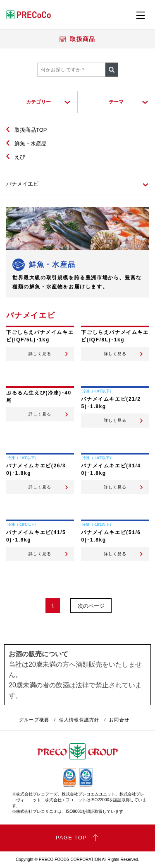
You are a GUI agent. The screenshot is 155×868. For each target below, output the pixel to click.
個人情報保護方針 (79, 720)
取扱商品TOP (31, 130)
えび (20, 157)
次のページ (91, 606)
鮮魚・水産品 (31, 144)
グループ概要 (34, 720)
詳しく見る (40, 354)
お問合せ (119, 720)
